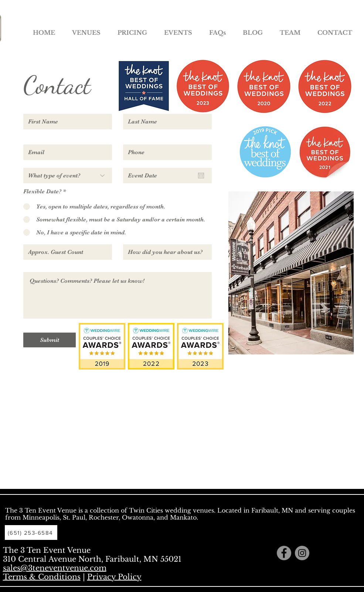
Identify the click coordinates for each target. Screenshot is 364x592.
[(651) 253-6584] (31, 533)
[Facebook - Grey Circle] (284, 553)
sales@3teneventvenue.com (55, 568)
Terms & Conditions (42, 577)
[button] (86, 29)
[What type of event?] (68, 176)
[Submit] (50, 340)
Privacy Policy (114, 577)
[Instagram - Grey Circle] (302, 553)
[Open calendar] (201, 176)
